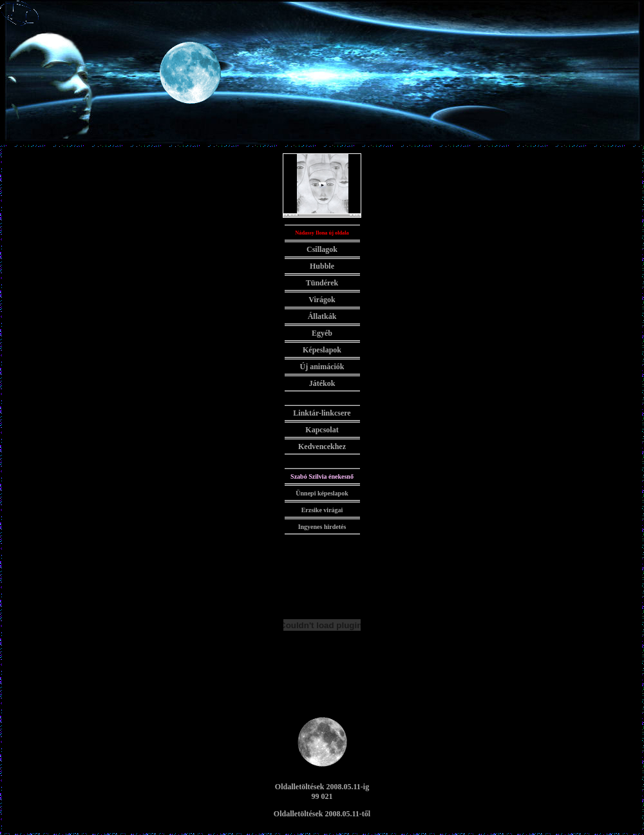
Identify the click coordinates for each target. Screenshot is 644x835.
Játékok (322, 383)
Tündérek (322, 283)
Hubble (322, 266)
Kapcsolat (322, 430)
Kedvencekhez (322, 446)
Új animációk (322, 367)
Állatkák (322, 316)
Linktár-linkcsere (322, 413)
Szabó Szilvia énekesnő (322, 476)
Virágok (322, 300)
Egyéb (322, 333)
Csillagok (322, 249)
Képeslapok (322, 350)
